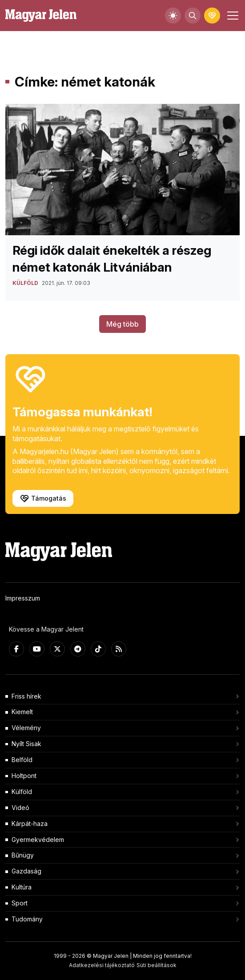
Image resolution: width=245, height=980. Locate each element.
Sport (20, 903)
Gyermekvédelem (38, 840)
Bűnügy (23, 855)
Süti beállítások (157, 965)
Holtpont (24, 776)
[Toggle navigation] (232, 16)
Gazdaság (26, 871)
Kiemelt (22, 712)
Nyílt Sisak (26, 744)
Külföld (22, 792)
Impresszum (23, 598)
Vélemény (26, 728)
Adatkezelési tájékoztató (102, 965)
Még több (122, 324)
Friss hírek (26, 696)
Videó (20, 808)
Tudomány (27, 919)
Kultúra (22, 887)
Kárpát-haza (30, 824)
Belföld (22, 760)
